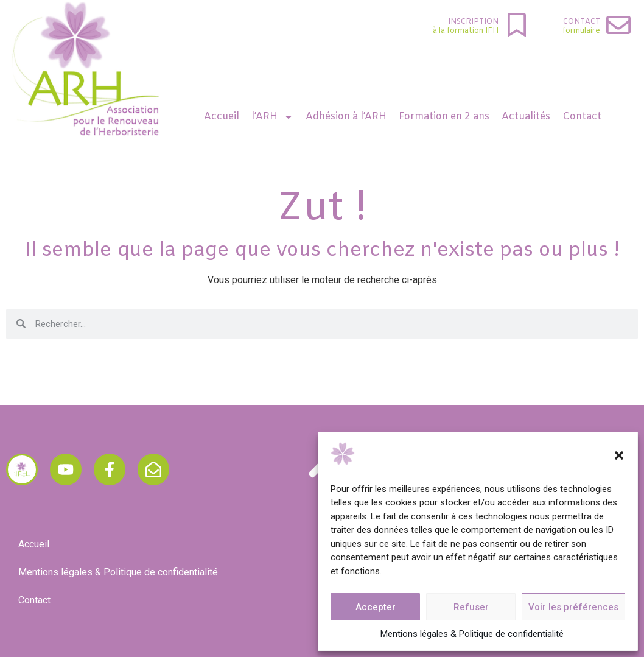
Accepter (376, 607)
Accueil (222, 117)
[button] (619, 455)
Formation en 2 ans (444, 117)
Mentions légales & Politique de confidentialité (472, 634)
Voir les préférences (573, 607)
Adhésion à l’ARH (346, 117)
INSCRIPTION (473, 22)
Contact (582, 22)
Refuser (471, 607)
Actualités (526, 117)
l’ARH (272, 117)
